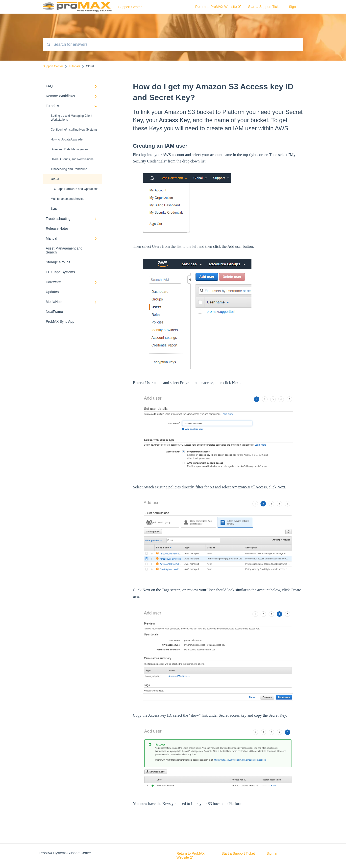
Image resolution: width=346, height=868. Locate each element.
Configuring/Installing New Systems (74, 130)
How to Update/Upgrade (67, 139)
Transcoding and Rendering (69, 169)
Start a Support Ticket (238, 853)
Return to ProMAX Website (191, 855)
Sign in (272, 853)
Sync (54, 209)
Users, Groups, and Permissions (72, 159)
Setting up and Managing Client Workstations (71, 118)
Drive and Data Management (70, 149)
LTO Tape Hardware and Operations (74, 189)
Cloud (55, 179)
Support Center (130, 7)
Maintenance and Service (67, 199)
